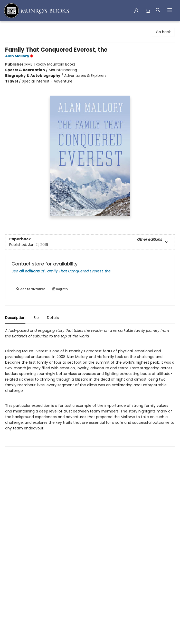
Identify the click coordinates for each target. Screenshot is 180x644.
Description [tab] (15, 318)
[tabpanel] (90, 387)
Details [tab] (53, 318)
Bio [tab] (36, 318)
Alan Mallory (20, 56)
